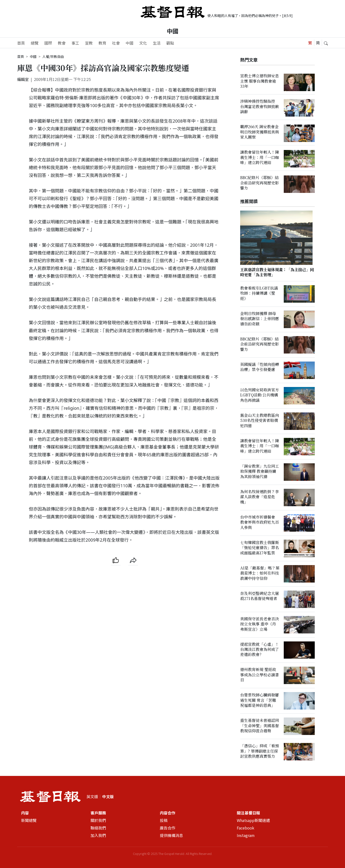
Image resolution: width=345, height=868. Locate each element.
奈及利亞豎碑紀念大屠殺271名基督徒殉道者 (260, 596)
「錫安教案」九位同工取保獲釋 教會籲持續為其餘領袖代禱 (260, 471)
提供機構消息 (171, 835)
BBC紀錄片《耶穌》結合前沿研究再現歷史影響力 (260, 183)
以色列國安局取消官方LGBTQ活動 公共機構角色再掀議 (260, 395)
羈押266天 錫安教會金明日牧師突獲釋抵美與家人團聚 (260, 132)
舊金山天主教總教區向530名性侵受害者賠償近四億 (260, 420)
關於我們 (98, 820)
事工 (75, 43)
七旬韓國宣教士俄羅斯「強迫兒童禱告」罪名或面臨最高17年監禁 (260, 548)
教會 (62, 43)
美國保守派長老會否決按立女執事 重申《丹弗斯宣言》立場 (260, 624)
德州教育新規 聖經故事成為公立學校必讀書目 (260, 675)
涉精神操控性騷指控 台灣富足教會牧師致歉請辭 (260, 106)
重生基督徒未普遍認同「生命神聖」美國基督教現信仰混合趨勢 (260, 726)
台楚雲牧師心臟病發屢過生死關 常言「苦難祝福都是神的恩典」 (260, 700)
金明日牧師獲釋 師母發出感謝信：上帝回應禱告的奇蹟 (260, 319)
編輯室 (23, 79)
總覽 (35, 43)
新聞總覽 (29, 820)
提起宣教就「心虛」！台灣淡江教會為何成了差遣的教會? (260, 649)
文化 (143, 43)
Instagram (246, 835)
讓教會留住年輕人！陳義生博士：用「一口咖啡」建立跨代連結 (260, 157)
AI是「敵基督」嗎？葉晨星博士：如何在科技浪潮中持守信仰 (260, 573)
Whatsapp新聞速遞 (253, 820)
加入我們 (98, 835)
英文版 (92, 797)
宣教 (89, 43)
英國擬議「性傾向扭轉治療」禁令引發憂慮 (260, 367)
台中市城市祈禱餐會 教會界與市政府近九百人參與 (260, 522)
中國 (173, 31)
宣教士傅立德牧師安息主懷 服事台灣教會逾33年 (260, 81)
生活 (157, 43)
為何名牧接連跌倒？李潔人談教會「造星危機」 (260, 497)
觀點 (170, 43)
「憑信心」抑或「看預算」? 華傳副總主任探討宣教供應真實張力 (260, 751)
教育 (102, 43)
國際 (48, 43)
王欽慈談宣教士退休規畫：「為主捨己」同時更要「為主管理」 (277, 272)
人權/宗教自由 (53, 56)
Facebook (245, 828)
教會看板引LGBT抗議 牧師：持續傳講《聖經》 (259, 293)
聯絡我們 (98, 828)
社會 (116, 43)
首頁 (21, 43)
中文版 (108, 797)
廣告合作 (168, 828)
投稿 (164, 820)
